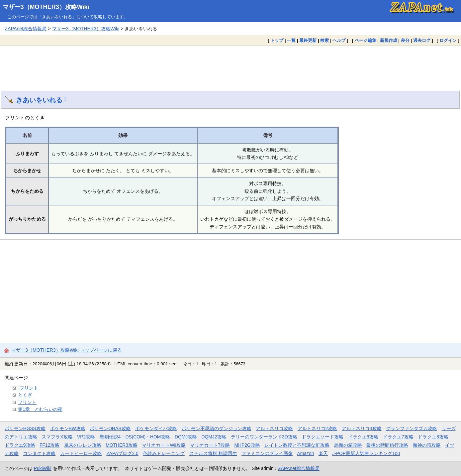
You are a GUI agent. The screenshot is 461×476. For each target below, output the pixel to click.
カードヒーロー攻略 (81, 453)
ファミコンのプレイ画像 (267, 453)
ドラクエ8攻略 (433, 437)
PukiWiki (43, 468)
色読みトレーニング (164, 453)
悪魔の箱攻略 (348, 445)
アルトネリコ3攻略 (362, 428)
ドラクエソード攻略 (323, 437)
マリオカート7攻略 (210, 445)
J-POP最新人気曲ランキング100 (366, 453)
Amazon (306, 453)
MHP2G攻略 (247, 445)
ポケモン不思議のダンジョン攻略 (217, 428)
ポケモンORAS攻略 (110, 428)
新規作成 (389, 40)
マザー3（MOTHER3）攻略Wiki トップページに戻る (67, 350)
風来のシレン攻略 (83, 445)
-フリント (28, 388)
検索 (324, 40)
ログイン (448, 40)
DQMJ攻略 (186, 437)
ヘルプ (339, 40)
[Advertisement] (230, 63)
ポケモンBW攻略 (68, 428)
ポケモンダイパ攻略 (156, 428)
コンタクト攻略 (39, 453)
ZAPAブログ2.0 (122, 453)
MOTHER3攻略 (122, 445)
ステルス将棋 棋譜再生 (213, 453)
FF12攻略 (49, 445)
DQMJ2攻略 (214, 437)
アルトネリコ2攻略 (318, 428)
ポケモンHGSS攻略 (25, 428)
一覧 (291, 40)
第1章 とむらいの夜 (40, 409)
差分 (405, 40)
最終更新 (308, 40)
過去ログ (422, 40)
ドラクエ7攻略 (398, 437)
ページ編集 (366, 40)
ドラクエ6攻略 (363, 437)
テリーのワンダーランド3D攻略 (264, 437)
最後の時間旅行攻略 (387, 445)
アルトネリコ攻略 (274, 428)
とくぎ (25, 395)
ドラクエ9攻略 (20, 445)
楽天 (323, 453)
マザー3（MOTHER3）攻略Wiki (46, 7)
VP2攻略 (86, 437)
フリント (27, 402)
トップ (277, 40)
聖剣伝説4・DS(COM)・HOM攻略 (135, 437)
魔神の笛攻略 (427, 445)
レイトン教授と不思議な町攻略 (297, 445)
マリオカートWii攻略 (164, 445)
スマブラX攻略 (57, 437)
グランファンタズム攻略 (412, 428)
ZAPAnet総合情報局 (26, 29)
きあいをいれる (39, 100)
